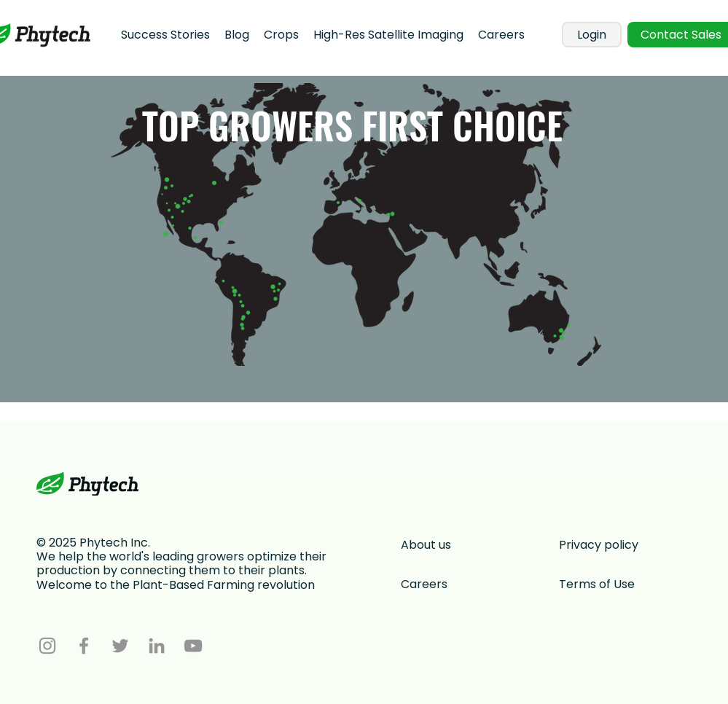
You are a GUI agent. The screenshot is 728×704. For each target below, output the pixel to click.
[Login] (592, 35)
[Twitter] (120, 646)
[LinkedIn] (157, 646)
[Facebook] (84, 646)
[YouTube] (193, 646)
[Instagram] (47, 646)
